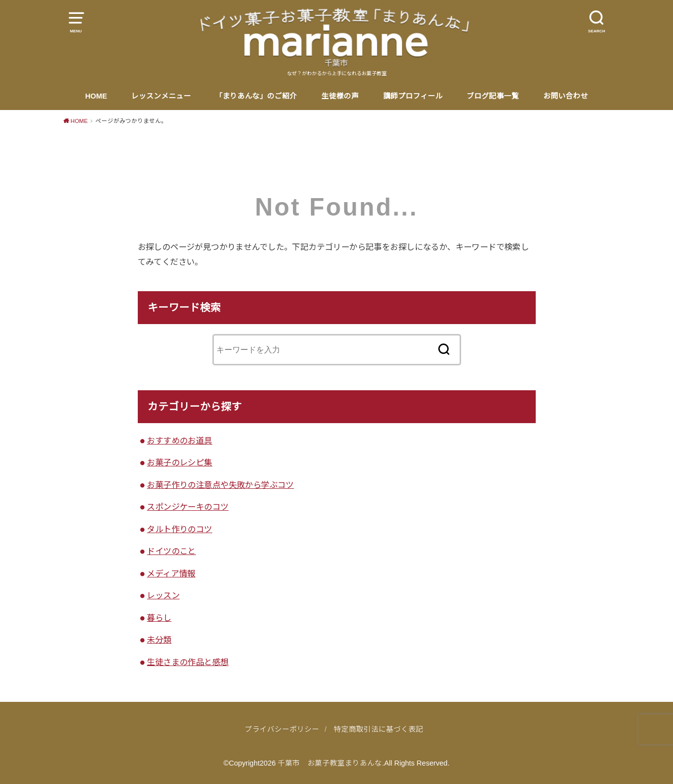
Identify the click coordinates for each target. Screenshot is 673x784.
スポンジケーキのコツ (188, 507)
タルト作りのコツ (179, 529)
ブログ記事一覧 (493, 96)
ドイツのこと (171, 551)
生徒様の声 (340, 96)
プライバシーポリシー (282, 729)
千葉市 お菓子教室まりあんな (330, 763)
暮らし (159, 618)
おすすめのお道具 (179, 441)
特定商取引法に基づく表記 (379, 729)
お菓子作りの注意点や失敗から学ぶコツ (220, 485)
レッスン (163, 595)
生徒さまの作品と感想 (188, 662)
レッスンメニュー (161, 96)
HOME (96, 96)
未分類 (159, 640)
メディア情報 (171, 573)
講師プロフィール (413, 96)
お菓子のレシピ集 (179, 462)
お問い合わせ (566, 96)
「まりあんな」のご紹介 (256, 96)
